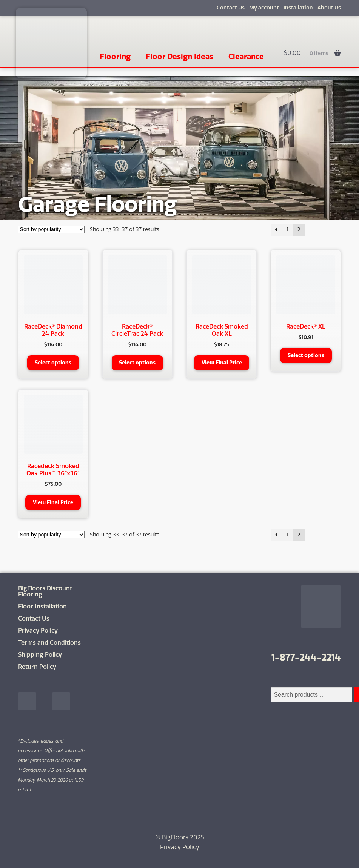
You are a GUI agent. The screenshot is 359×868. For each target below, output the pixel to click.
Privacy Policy (38, 631)
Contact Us (231, 8)
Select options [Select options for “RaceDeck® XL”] (306, 355)
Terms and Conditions (49, 643)
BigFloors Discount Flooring (45, 591)
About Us (329, 8)
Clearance (246, 56)
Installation (298, 8)
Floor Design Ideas (179, 56)
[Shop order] (51, 229)
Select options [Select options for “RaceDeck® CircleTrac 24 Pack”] (137, 363)
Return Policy (37, 667)
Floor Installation (42, 606)
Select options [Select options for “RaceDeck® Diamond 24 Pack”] (53, 363)
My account (264, 8)
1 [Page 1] (287, 230)
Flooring (115, 56)
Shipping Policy (40, 655)
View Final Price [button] (222, 363)
